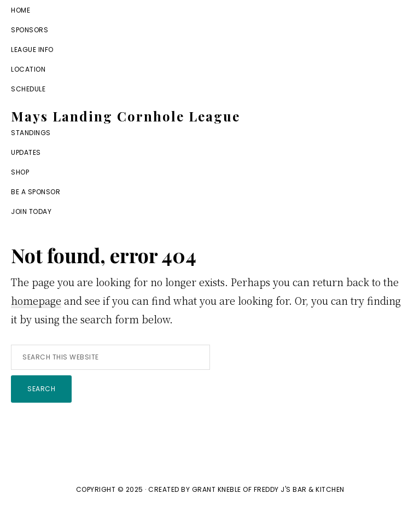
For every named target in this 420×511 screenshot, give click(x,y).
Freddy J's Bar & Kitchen (299, 489)
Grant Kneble (217, 489)
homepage (36, 300)
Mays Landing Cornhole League (126, 116)
